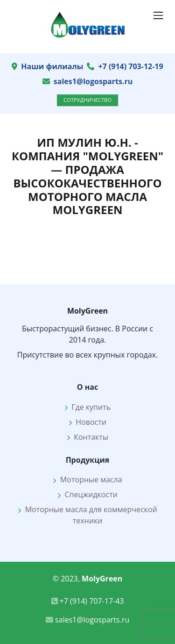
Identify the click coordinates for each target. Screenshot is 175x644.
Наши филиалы (52, 66)
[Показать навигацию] (158, 15)
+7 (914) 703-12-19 (130, 66)
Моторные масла (87, 479)
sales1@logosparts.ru (93, 81)
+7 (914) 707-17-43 (88, 601)
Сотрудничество (87, 100)
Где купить (87, 407)
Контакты (87, 437)
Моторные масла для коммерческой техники (87, 515)
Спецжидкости (87, 494)
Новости (87, 422)
